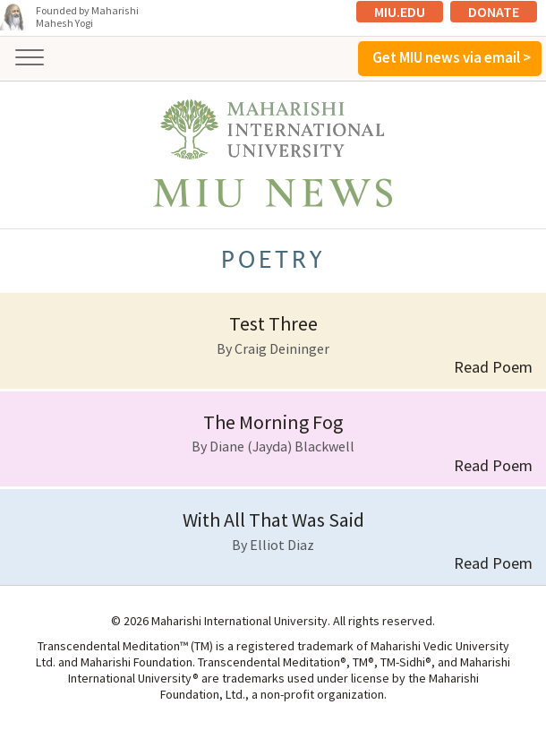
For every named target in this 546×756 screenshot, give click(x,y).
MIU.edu (400, 12)
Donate (494, 12)
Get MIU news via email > (452, 57)
